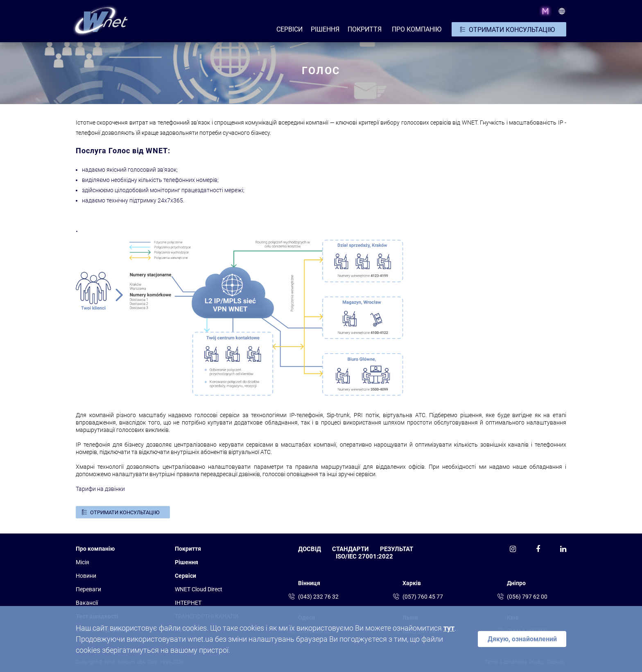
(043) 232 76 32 (318, 597)
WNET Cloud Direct (199, 589)
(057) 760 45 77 (423, 597)
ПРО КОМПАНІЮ (417, 29)
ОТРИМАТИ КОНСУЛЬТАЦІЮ (512, 30)
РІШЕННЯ (325, 29)
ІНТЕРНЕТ (188, 603)
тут (449, 628)
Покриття (365, 29)
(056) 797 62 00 (527, 597)
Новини (86, 576)
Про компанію (95, 549)
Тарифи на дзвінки (100, 489)
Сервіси (185, 576)
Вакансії (87, 603)
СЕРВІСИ (289, 29)
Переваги (88, 589)
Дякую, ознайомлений (522, 639)
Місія (83, 562)
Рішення (186, 562)
